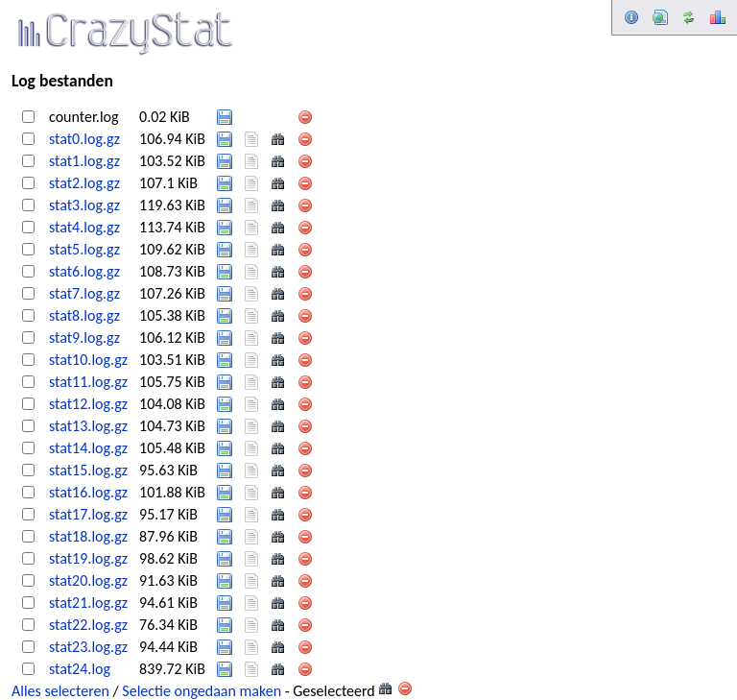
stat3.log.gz (84, 205)
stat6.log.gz (84, 271)
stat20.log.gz (88, 580)
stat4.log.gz (84, 227)
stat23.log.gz (88, 647)
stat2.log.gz (84, 183)
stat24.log (80, 669)
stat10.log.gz (88, 360)
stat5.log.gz (84, 249)
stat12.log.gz (88, 404)
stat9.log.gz (84, 338)
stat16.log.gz (88, 492)
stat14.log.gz (88, 448)
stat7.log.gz (84, 293)
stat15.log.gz (88, 470)
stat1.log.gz (84, 161)
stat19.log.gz (88, 558)
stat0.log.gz (84, 139)
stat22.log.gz (88, 625)
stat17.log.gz (88, 514)
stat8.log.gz (84, 315)
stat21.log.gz (88, 603)
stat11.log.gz (88, 382)
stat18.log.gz (88, 536)
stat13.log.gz (88, 426)
